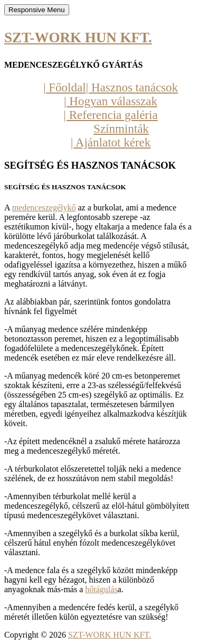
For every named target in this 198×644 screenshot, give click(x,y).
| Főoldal (65, 88)
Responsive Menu (37, 10)
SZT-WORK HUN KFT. (78, 38)
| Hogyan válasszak (111, 101)
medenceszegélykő (44, 208)
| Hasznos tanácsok (132, 88)
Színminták (121, 129)
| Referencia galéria (110, 115)
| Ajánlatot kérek (111, 142)
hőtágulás (101, 589)
